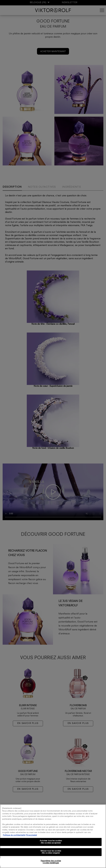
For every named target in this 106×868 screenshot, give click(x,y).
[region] (53, 836)
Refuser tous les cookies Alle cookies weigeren (51, 852)
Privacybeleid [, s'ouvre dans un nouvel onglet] (31, 835)
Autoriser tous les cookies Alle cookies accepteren (51, 842)
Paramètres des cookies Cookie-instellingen (51, 862)
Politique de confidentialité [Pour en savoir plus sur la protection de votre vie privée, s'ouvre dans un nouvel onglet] (14, 835)
